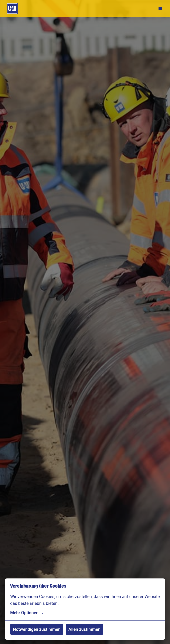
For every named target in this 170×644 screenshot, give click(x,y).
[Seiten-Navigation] (160, 9)
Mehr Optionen (27, 613)
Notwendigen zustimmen (37, 629)
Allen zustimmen (84, 629)
